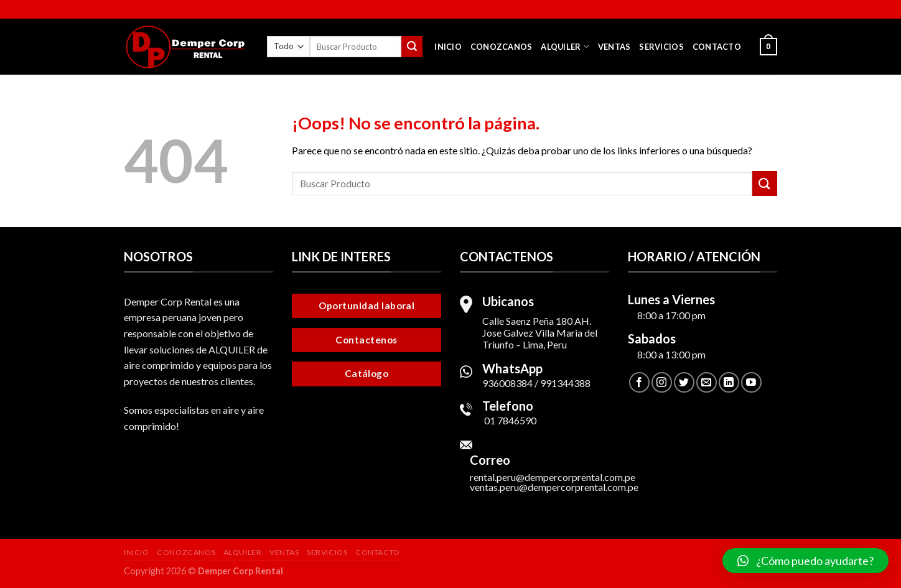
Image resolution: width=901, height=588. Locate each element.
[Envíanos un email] (707, 382)
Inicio (448, 47)
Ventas (614, 47)
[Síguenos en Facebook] (639, 382)
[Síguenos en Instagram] (662, 382)
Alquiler (565, 46)
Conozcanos (502, 47)
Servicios (661, 47)
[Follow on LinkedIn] (729, 382)
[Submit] (412, 47)
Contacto (717, 47)
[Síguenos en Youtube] (751, 382)
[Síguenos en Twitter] (684, 382)
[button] (805, 561)
